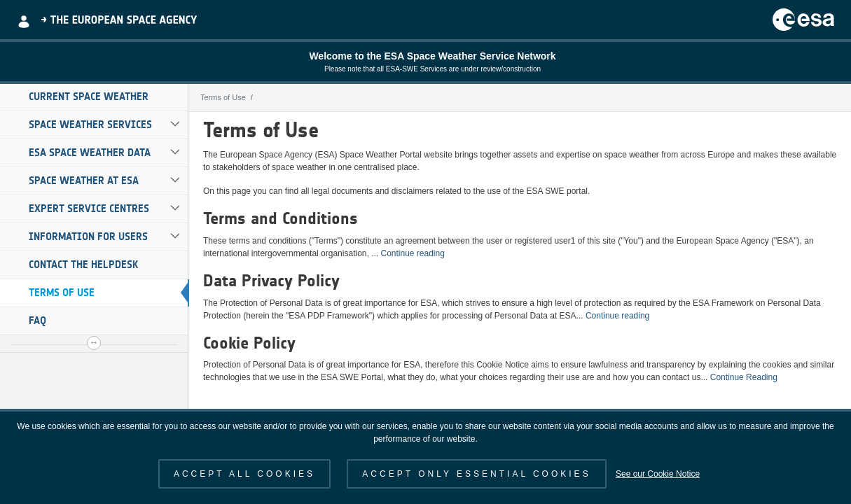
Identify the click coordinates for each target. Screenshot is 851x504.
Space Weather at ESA (84, 181)
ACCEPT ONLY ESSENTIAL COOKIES (476, 474)
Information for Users (88, 237)
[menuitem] (94, 97)
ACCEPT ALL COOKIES (244, 474)
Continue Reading (744, 377)
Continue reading (412, 253)
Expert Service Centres (89, 209)
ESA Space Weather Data (90, 153)
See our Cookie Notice (658, 474)
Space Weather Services (90, 125)
